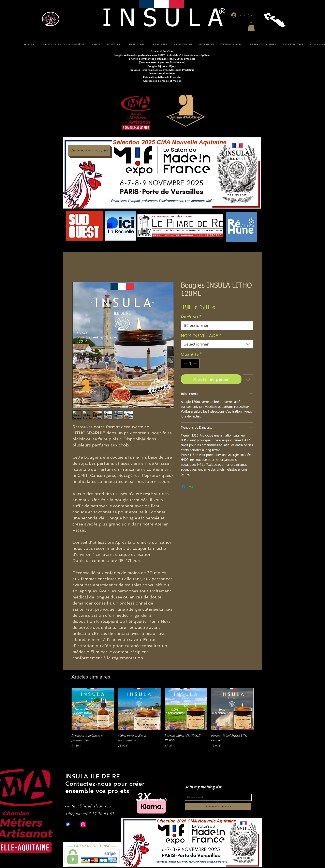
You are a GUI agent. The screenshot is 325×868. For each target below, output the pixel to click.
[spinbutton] (190, 363)
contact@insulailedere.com (91, 806)
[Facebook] (68, 824)
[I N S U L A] (163, 19)
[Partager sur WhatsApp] (191, 487)
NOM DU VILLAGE (201, 336)
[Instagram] (83, 824)
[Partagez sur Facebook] (183, 487)
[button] (251, 27)
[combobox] (217, 326)
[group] (163, 723)
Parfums (191, 317)
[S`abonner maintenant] (218, 807)
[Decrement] (185, 363)
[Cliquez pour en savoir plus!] (89, 150)
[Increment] (195, 363)
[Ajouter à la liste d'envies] (248, 379)
